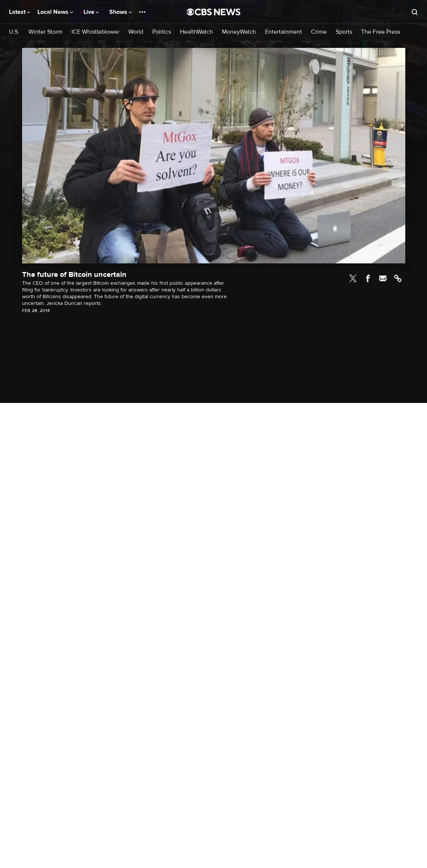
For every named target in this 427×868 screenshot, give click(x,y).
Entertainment (283, 32)
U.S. (14, 32)
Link (398, 278)
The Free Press (381, 32)
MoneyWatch (239, 32)
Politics (162, 32)
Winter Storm (45, 32)
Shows (121, 12)
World (136, 32)
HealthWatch (196, 32)
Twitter (353, 278)
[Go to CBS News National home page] (214, 12)
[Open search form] (415, 12)
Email (383, 278)
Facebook (368, 278)
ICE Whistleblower (95, 32)
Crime (319, 32)
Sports (344, 32)
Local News (55, 12)
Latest (19, 12)
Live (91, 12)
